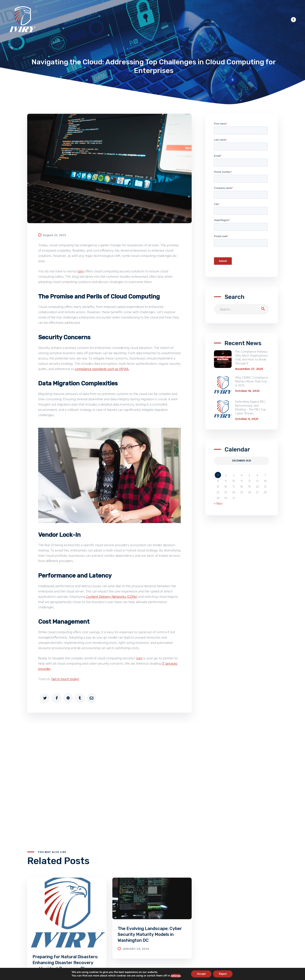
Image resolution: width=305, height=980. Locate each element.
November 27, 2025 (249, 369)
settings (176, 976)
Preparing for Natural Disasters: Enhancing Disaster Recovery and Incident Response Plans (65, 963)
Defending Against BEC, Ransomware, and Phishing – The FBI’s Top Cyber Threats (251, 408)
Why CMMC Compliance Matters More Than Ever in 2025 (252, 382)
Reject (223, 974)
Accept (201, 974)
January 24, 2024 (136, 949)
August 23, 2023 (54, 235)
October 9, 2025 (247, 419)
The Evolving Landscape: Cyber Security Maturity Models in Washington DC (150, 934)
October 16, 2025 (247, 391)
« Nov (218, 504)
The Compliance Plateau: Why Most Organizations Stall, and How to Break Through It (251, 358)
